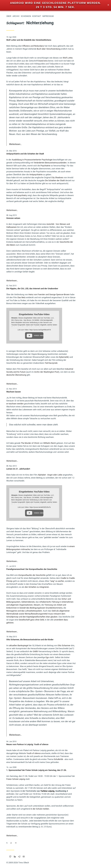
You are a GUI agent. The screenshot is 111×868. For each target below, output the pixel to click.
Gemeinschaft (24, 166)
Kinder (28, 170)
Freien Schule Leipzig (49, 779)
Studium (18, 138)
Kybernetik (97, 357)
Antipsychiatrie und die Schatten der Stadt (58, 154)
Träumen (27, 270)
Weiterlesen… (48, 144)
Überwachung (14, 255)
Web (29, 158)
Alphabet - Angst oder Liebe (83, 475)
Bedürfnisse (19, 251)
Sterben (14, 208)
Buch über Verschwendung (82, 49)
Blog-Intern (26, 97)
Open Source (25, 216)
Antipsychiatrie (69, 175)
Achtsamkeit (20, 158)
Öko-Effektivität (25, 182)
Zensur (22, 232)
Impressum (81, 16)
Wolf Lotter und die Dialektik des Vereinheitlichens (62, 40)
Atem (11, 182)
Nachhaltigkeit (12, 220)
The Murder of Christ (63, 443)
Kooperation (18, 205)
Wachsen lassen (47, 392)
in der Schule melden (73, 809)
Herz (7, 105)
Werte (19, 101)
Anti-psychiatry (53, 195)
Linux (29, 178)
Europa (8, 204)
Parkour (28, 263)
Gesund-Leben (12, 216)
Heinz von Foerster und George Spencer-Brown (82, 294)
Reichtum (18, 270)
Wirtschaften (16, 178)
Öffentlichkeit (13, 124)
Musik (28, 243)
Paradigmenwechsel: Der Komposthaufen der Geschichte (65, 569)
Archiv (49, 16)
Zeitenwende (13, 212)
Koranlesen (10, 258)
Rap (16, 182)
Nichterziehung (18, 186)
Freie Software (25, 197)
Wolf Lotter (101, 58)
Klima (29, 201)
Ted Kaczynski (84, 363)
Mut (29, 113)
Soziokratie (27, 236)
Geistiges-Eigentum (17, 145)
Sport (29, 145)
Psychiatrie (78, 166)
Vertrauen (26, 124)
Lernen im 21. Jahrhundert (51, 469)
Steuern (70, 605)
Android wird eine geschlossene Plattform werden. (55, 3)
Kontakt (70, 16)
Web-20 (28, 251)
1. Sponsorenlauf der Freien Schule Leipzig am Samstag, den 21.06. (70, 770)
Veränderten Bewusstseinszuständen (83, 163)
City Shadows (90, 177)
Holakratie (27, 135)
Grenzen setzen (46, 218)
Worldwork (17, 224)
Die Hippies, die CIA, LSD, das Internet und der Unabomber (65, 289)
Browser (17, 189)
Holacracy (9, 131)
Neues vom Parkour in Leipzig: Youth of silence (60, 744)
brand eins (76, 61)
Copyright (27, 116)
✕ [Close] (108, 5)
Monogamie (26, 228)
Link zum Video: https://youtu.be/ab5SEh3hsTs (67, 507)
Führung (9, 228)
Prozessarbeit (24, 105)
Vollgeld (28, 204)
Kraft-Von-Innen (15, 116)
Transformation (13, 236)
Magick (10, 135)
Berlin (21, 247)
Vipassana (27, 101)
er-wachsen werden (48, 404)
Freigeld (28, 142)
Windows (27, 224)
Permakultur (10, 101)
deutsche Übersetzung (49, 375)
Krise (22, 201)
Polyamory (27, 138)
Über (42, 16)
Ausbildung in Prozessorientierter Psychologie (65, 160)
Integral (18, 135)
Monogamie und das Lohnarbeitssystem (57, 611)
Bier (16, 131)
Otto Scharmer (97, 645)
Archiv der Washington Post (80, 372)
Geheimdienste (61, 602)
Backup (28, 208)
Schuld (18, 109)
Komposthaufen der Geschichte (65, 575)
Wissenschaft (25, 162)
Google (28, 128)
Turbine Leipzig (80, 791)
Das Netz (55, 297)
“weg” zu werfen (90, 581)
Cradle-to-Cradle (15, 120)
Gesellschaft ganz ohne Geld (64, 620)
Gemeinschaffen (16, 243)
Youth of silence (67, 753)
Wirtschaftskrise (24, 240)
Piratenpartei (9, 142)
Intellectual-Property (23, 193)
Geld (29, 232)
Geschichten (16, 267)
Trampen (10, 109)
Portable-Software (11, 201)
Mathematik (8, 270)
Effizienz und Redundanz (66, 46)
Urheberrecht (21, 113)
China (29, 131)
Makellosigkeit (17, 128)
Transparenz (25, 220)
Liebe (21, 208)
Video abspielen (72, 335)
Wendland (19, 142)
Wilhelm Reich (83, 443)
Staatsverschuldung (23, 258)
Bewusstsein (21, 153)
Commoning (11, 247)
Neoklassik (26, 109)
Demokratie (16, 263)
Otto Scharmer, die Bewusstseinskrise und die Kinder (63, 640)
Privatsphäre (18, 170)
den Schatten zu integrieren (70, 587)
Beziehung (26, 189)
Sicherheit (27, 255)
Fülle (14, 105)
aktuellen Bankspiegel (52, 645)
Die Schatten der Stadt (88, 180)
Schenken (59, 16)
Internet (16, 98)
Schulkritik (91, 759)
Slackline (27, 149)
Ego (80, 657)
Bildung (22, 131)
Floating (28, 247)
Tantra (28, 186)
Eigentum (27, 120)
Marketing (27, 267)
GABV (69, 651)
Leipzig (17, 228)
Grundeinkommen (23, 173)
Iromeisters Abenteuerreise (19, 38)
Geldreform (26, 212)
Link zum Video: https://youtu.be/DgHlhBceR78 (67, 330)
